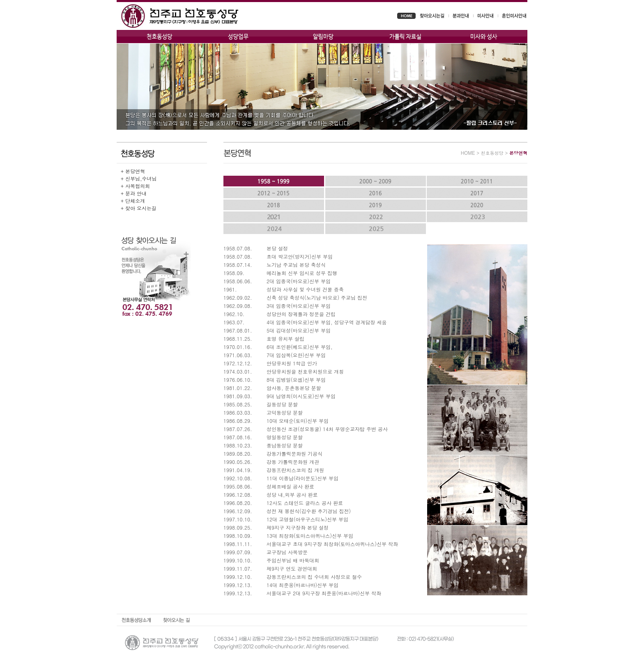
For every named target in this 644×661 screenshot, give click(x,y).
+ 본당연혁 (133, 171)
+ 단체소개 (133, 201)
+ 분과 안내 (134, 193)
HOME (468, 153)
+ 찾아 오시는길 (139, 208)
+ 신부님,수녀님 (139, 178)
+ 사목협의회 (135, 186)
